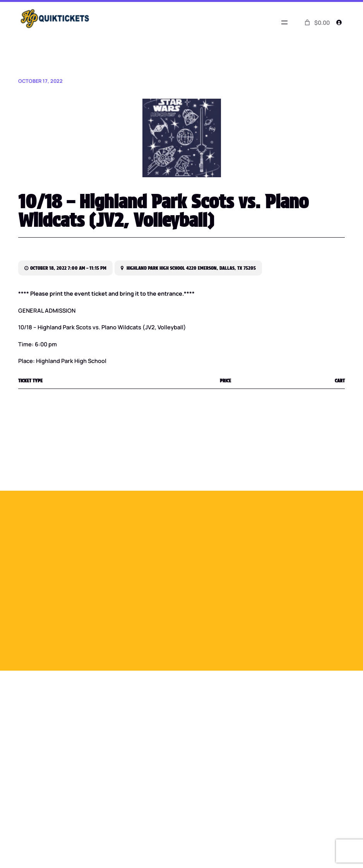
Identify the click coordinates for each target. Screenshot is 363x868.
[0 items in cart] (316, 23)
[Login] (339, 22)
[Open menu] (284, 22)
